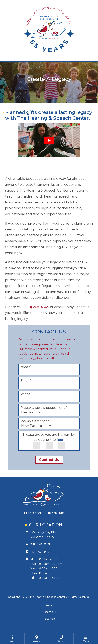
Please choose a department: (43, 408)
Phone (26, 394)
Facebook (35, 513)
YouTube (58, 513)
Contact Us (49, 460)
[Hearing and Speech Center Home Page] (49, 30)
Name (26, 367)
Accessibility (50, 612)
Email (25, 381)
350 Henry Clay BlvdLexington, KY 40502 (43, 535)
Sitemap (50, 619)
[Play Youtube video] (49, 140)
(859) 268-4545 (36, 307)
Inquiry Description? (36, 421)
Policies (50, 605)
